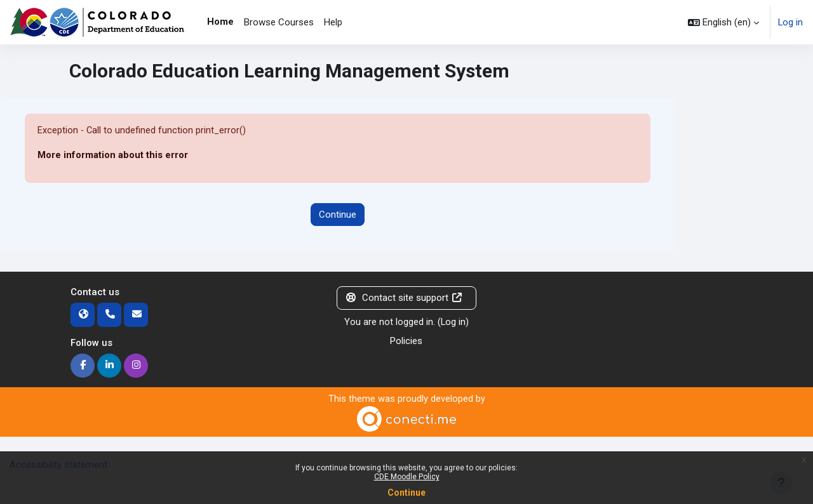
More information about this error (113, 156)
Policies (406, 342)
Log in (790, 22)
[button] (723, 22)
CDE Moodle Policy (407, 477)
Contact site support (404, 298)
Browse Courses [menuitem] (279, 22)
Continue (406, 493)
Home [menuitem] (220, 22)
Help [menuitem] (333, 22)
